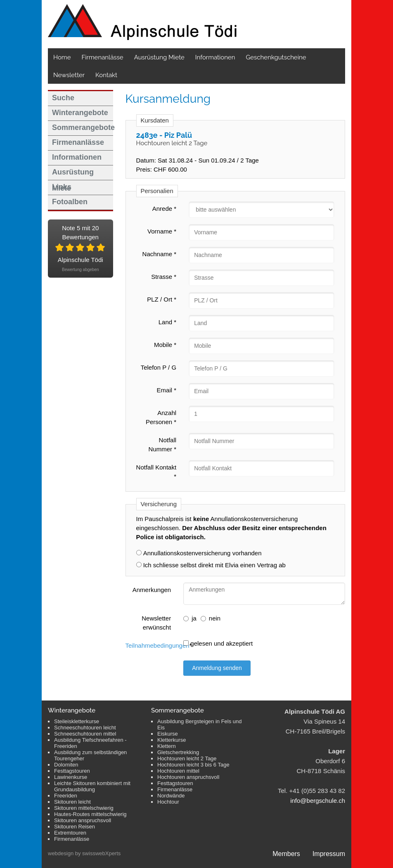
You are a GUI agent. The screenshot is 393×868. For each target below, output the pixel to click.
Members (286, 854)
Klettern (167, 746)
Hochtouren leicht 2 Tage (187, 758)
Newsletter (69, 75)
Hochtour (168, 802)
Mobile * (165, 345)
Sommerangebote (83, 127)
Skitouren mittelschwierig (84, 808)
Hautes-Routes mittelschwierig (90, 814)
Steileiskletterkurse (77, 721)
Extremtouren (70, 833)
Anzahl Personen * (161, 417)
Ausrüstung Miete (159, 57)
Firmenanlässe (102, 57)
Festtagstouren (72, 771)
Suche (63, 98)
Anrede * (164, 209)
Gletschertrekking (178, 752)
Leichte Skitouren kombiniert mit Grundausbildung (92, 786)
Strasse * (164, 277)
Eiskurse (168, 734)
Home (62, 57)
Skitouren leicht (72, 802)
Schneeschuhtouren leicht (85, 728)
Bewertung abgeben (80, 270)
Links (62, 187)
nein (211, 618)
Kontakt (106, 75)
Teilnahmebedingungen (157, 645)
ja (190, 618)
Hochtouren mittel (178, 771)
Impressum (329, 854)
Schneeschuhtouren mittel (85, 734)
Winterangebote (80, 113)
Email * (167, 390)
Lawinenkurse (71, 777)
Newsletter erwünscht (156, 623)
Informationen (215, 57)
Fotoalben (70, 202)
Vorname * (162, 231)
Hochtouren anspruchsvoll (188, 777)
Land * (167, 322)
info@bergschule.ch (318, 801)
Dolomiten (66, 765)
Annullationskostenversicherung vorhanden (202, 553)
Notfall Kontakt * (156, 472)
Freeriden (66, 796)
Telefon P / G (159, 367)
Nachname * (160, 254)
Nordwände (171, 796)
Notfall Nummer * (163, 445)
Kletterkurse (172, 740)
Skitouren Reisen (75, 827)
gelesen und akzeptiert (218, 643)
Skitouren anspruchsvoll (83, 820)
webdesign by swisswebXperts (84, 853)
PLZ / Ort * (162, 299)
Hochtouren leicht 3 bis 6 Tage (193, 765)
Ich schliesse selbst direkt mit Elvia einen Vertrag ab (214, 565)
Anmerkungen (152, 590)
